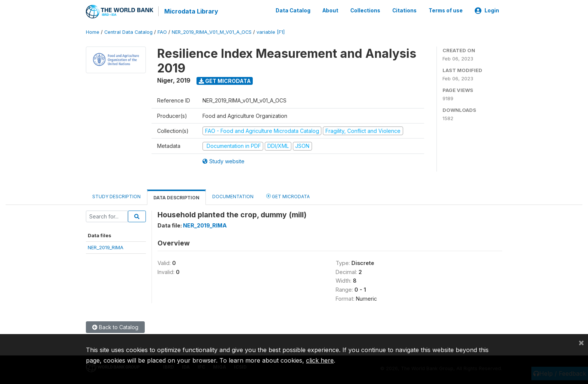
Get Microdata (225, 80)
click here (320, 360)
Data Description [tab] (176, 197)
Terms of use (446, 11)
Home (93, 32)
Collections (365, 11)
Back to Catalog (115, 326)
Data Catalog (293, 11)
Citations (404, 11)
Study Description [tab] (116, 196)
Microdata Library (191, 11)
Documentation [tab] (233, 196)
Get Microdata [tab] (288, 195)
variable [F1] (271, 32)
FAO (162, 32)
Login (487, 11)
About (330, 11)
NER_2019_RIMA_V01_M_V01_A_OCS (212, 32)
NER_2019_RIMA (106, 247)
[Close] (581, 342)
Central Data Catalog (128, 32)
